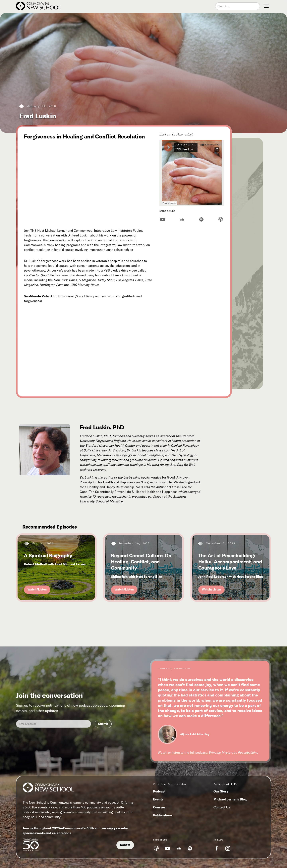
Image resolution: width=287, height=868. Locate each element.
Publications (163, 815)
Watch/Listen (37, 589)
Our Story (221, 791)
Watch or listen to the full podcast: (208, 753)
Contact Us (222, 807)
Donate (125, 845)
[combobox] (238, 6)
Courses (159, 807)
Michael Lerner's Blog (230, 799)
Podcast (159, 791)
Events (158, 799)
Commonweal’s (61, 803)
